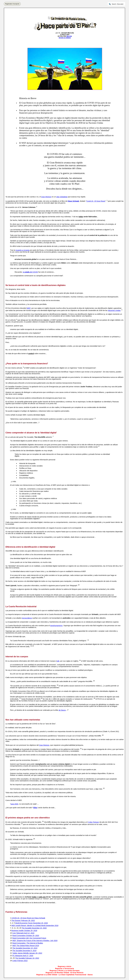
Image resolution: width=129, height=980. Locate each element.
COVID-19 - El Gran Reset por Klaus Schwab (28, 918)
